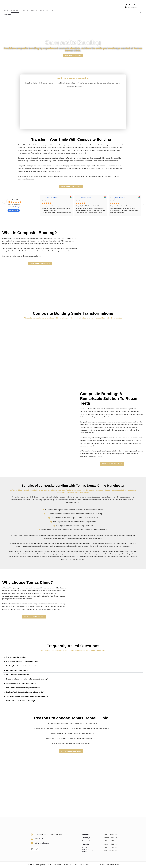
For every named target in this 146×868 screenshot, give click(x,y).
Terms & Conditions (54, 865)
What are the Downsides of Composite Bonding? (23, 688)
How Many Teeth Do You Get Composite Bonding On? (25, 692)
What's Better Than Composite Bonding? (20, 701)
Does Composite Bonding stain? (17, 675)
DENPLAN (34, 11)
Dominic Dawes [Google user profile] (86, 198)
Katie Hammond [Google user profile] (120, 198)
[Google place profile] (14, 200)
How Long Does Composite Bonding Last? (21, 666)
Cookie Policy (84, 865)
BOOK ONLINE (45, 11)
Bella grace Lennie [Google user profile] (53, 198)
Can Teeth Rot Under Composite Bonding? (21, 683)
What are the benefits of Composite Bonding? (22, 662)
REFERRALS (7, 14)
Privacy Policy (41, 865)
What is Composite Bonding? (16, 657)
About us (31, 865)
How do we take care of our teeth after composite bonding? (27, 679)
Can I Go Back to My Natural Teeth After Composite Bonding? (27, 696)
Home (6, 11)
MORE (54, 11)
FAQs (75, 865)
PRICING (25, 11)
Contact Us (67, 865)
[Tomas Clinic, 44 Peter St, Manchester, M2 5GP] (71, 776)
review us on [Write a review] (14, 210)
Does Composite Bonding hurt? (17, 670)
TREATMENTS (15, 11)
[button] (73, 657)
